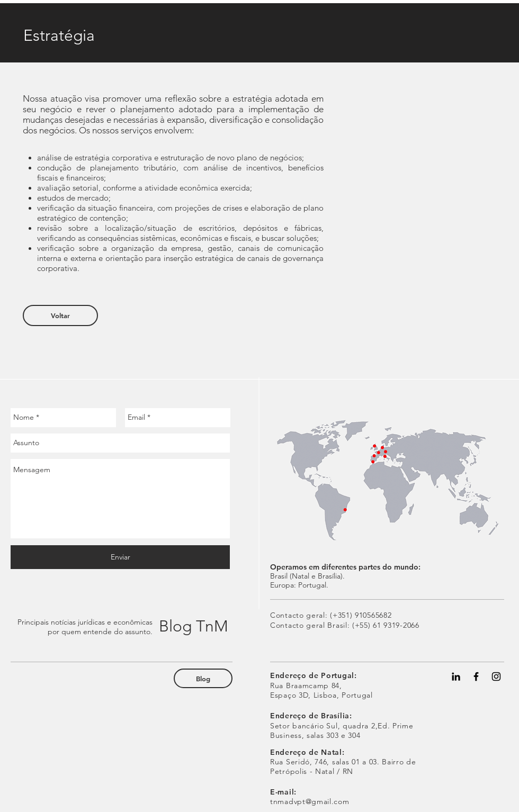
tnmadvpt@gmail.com (310, 801)
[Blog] (203, 678)
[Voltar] (60, 315)
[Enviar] (120, 557)
